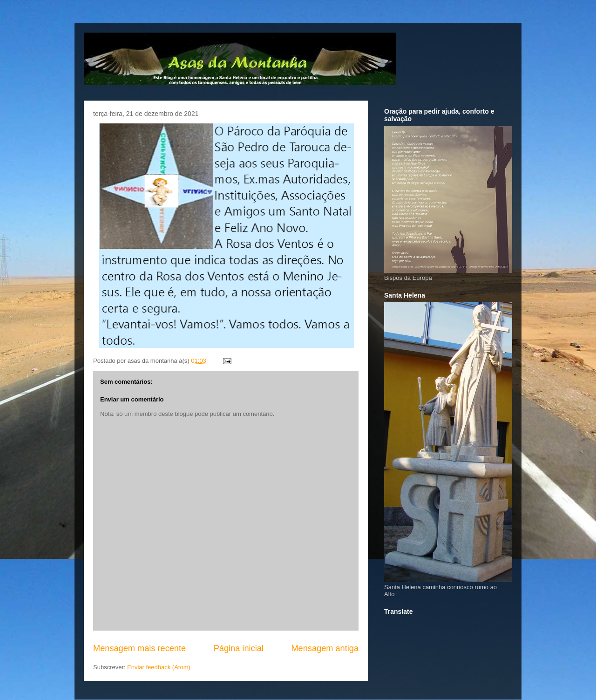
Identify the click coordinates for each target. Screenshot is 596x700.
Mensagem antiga (325, 648)
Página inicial (239, 648)
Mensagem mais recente (139, 648)
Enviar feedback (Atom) (159, 667)
